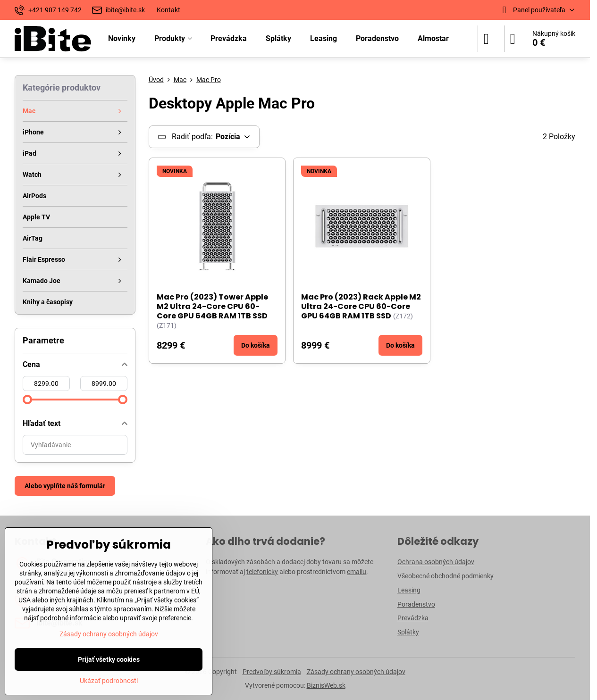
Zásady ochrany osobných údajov (356, 672)
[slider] (27, 400)
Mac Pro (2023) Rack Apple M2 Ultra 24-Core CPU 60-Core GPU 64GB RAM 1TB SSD (361, 306)
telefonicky (262, 572)
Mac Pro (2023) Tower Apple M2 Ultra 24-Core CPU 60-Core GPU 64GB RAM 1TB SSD (212, 306)
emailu (357, 572)
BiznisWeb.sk (326, 685)
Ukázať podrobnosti (109, 681)
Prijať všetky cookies (109, 659)
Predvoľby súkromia (272, 672)
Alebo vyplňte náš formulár (65, 486)
